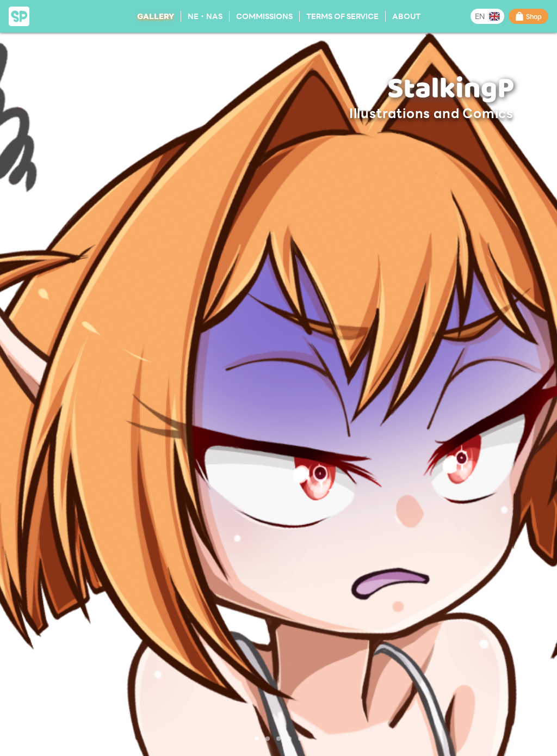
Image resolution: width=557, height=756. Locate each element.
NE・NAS (205, 16)
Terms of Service (342, 16)
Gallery (156, 16)
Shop (528, 16)
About (406, 16)
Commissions (264, 16)
